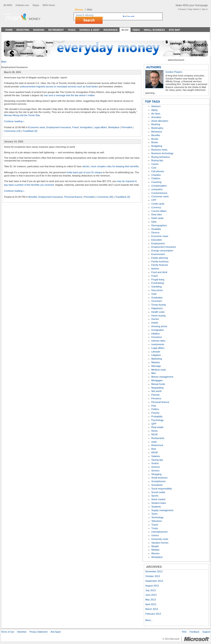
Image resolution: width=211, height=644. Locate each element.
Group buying (159, 305)
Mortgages (157, 380)
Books (155, 142)
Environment (158, 254)
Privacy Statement (38, 632)
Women (155, 553)
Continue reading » (14, 121)
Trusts (155, 528)
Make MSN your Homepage (192, 5)
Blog (125, 30)
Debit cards (157, 218)
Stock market (158, 499)
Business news (159, 150)
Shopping (156, 474)
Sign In (205, 9)
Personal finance (73, 197)
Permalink (127, 127)
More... (149, 620)
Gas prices (157, 290)
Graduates (157, 298)
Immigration (86, 127)
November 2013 (154, 571)
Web (89, 10)
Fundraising (158, 283)
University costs (160, 539)
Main (4, 62)
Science (156, 467)
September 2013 (154, 581)
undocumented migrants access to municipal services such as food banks (59, 87)
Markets (156, 362)
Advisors (156, 106)
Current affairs (159, 211)
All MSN (8, 5)
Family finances (160, 265)
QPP (154, 424)
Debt (154, 222)
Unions (155, 535)
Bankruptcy (157, 128)
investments (158, 344)
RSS (184, 632)
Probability (157, 416)
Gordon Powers (174, 72)
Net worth (156, 391)
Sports (155, 496)
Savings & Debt (90, 30)
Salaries (156, 456)
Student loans (159, 503)
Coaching (156, 182)
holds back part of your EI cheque (84, 172)
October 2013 (153, 576)
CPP (154, 200)
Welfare (155, 550)
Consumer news (160, 196)
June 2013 (151, 595)
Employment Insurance (59, 127)
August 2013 (152, 586)
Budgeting (157, 146)
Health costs (158, 312)
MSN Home (49, 5)
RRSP (155, 453)
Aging (154, 110)
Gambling (156, 287)
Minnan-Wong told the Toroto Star (22, 115)
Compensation (159, 186)
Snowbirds (157, 485)
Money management (162, 377)
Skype (36, 5)
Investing (23, 30)
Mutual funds (158, 384)
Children (156, 178)
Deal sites (157, 214)
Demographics (159, 225)
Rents (154, 431)
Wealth (155, 546)
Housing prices (159, 326)
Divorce (155, 232)
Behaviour (157, 132)
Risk (154, 449)
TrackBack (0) (30, 131)
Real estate (157, 427)
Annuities (156, 117)
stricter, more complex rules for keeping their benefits (110, 166)
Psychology (157, 420)
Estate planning (160, 258)
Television (157, 521)
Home (9, 30)
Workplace (114, 127)
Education (157, 240)
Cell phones (158, 171)
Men (154, 373)
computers (157, 189)
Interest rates (158, 341)
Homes (155, 319)
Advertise (22, 632)
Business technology (162, 153)
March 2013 (152, 609)
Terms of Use (8, 632)
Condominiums (159, 193)
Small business (159, 478)
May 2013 (151, 600)
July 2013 (150, 590)
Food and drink (159, 272)
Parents (156, 395)
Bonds (155, 139)
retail (154, 442)
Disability (156, 229)
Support (206, 632)
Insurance (111, 30)
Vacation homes (160, 543)
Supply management (162, 510)
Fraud (75, 127)
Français (182, 9)
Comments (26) (105, 197)
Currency (156, 207)
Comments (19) (12, 131)
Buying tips (157, 160)
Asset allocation (160, 121)
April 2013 (151, 604)
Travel (155, 525)
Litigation (156, 355)
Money (35, 19)
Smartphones (159, 481)
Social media (158, 492)
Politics (155, 409)
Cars (154, 168)
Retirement (56, 30)
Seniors (155, 471)
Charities (156, 175)
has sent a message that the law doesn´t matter (69, 95)
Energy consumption (162, 251)
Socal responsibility (162, 489)
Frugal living (158, 279)
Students (156, 507)
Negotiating (157, 388)
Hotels (155, 323)
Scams (155, 463)
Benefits (33, 197)
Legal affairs (100, 127)
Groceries (157, 301)
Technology (157, 517)
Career (155, 164)
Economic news (37, 127)
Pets (154, 406)
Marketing (157, 359)
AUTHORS (154, 67)
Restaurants (158, 438)
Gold (154, 294)
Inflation (156, 334)
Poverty (155, 413)
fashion (155, 269)
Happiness (157, 308)
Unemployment (159, 532)
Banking (39, 30)
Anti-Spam (56, 632)
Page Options (194, 9)
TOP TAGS (152, 102)
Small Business (154, 30)
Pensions (156, 398)
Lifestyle (156, 352)
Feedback (194, 632)
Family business (160, 261)
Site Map (174, 30)
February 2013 (153, 614)
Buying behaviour (161, 157)
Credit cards (158, 204)
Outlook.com (22, 5)
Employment (158, 243)
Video (136, 30)
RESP (155, 434)
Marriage (156, 366)
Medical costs (159, 370)
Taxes (71, 30)
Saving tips (157, 460)
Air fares (156, 114)
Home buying (158, 316)
